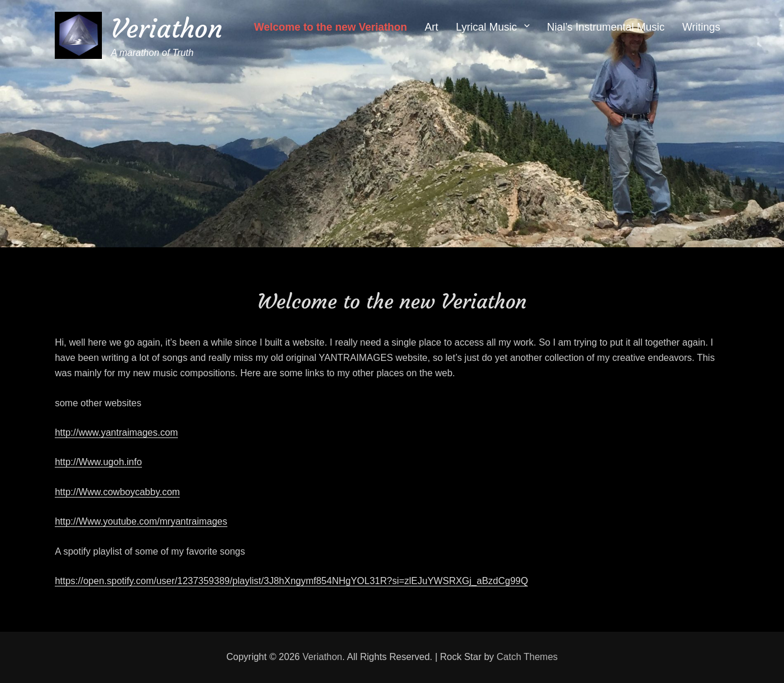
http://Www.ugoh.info (98, 462)
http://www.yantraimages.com (116, 432)
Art (431, 27)
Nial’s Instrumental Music (606, 27)
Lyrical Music (486, 27)
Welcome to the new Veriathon (330, 27)
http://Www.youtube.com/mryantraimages (141, 521)
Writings (701, 27)
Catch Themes (527, 657)
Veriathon (167, 29)
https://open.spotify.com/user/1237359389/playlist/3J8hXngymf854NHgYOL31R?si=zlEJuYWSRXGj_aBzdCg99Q (291, 581)
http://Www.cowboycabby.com (117, 492)
